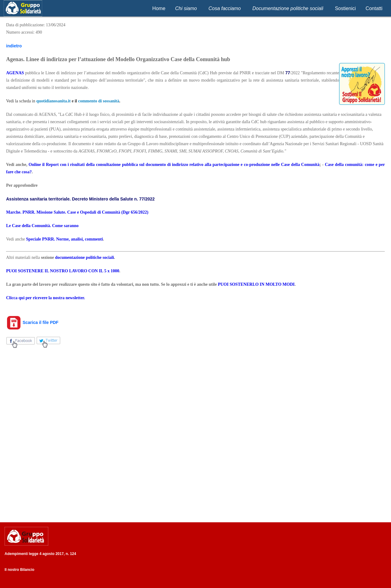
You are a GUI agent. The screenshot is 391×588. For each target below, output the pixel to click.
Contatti (374, 8)
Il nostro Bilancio (19, 570)
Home (159, 8)
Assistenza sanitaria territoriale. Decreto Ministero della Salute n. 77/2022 (81, 199)
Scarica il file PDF (32, 322)
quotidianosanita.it (53, 101)
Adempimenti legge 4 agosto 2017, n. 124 (40, 554)
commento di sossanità (99, 101)
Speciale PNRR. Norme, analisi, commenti (64, 239)
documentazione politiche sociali (84, 257)
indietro (14, 46)
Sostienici (345, 8)
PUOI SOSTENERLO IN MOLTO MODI (256, 284)
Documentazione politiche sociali (288, 8)
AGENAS (15, 73)
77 (288, 73)
